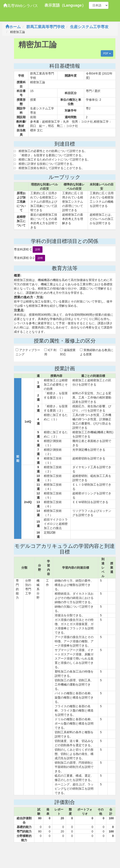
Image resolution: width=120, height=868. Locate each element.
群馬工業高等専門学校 (45, 27)
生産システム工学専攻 (89, 27)
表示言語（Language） (65, 5)
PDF (107, 53)
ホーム (13, 27)
